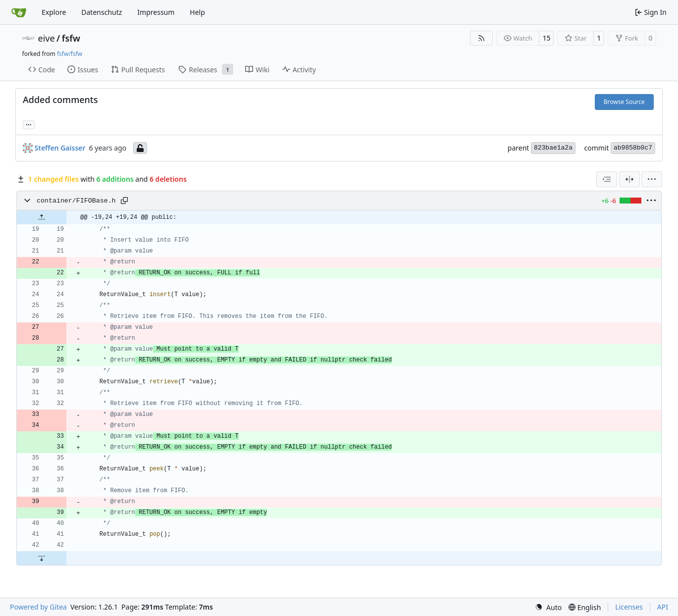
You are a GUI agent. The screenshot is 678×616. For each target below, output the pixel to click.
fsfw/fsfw (70, 54)
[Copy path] (124, 201)
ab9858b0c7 (633, 148)
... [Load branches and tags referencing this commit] (29, 124)
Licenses (629, 607)
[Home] (19, 12)
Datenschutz (102, 12)
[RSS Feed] (481, 38)
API (663, 607)
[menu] (652, 179)
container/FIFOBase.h (76, 201)
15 (546, 38)
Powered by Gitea (38, 607)
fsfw (71, 38)
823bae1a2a (553, 148)
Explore (54, 12)
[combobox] (607, 179)
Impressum (156, 12)
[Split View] (629, 179)
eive (47, 38)
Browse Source (624, 102)
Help (197, 12)
